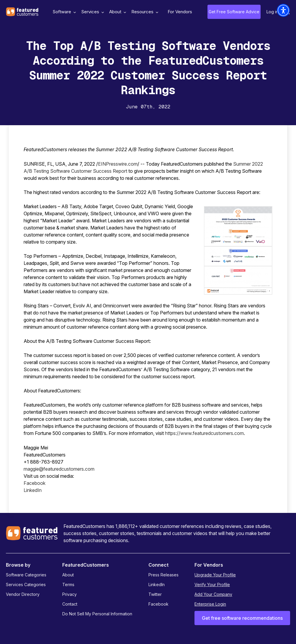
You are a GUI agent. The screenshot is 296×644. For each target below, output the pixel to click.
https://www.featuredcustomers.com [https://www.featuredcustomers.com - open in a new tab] (204, 433)
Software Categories (26, 575)
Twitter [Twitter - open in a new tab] (155, 594)
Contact (70, 604)
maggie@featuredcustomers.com (59, 469)
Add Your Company (213, 594)
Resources (144, 12)
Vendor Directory (23, 594)
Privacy (69, 594)
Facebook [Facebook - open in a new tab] (158, 604)
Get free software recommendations (242, 618)
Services (92, 12)
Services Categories (26, 585)
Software (63, 12)
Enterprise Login (210, 604)
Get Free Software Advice (234, 12)
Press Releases (163, 575)
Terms (68, 585)
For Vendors (180, 12)
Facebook (35, 483)
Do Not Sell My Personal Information (97, 614)
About (117, 12)
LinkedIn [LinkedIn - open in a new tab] (157, 585)
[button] (283, 10)
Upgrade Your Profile (215, 575)
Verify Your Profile (212, 585)
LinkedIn (33, 490)
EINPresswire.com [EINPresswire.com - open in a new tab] (118, 164)
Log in (272, 12)
